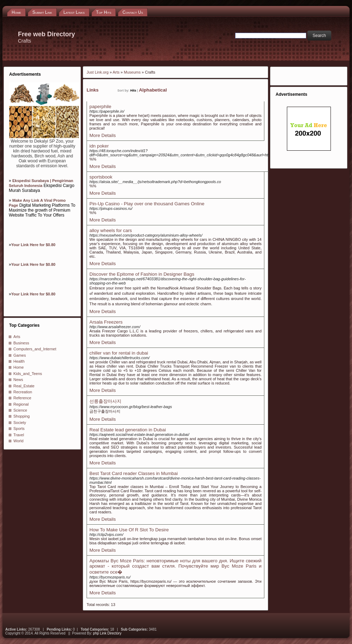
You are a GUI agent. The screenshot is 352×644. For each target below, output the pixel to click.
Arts (17, 337)
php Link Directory (107, 633)
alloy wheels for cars (111, 230)
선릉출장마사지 (105, 401)
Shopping (22, 416)
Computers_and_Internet (35, 349)
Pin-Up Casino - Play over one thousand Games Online (147, 204)
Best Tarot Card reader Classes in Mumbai (134, 473)
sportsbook (101, 177)
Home (18, 367)
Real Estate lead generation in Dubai (128, 430)
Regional (21, 404)
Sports (19, 429)
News (18, 380)
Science (20, 410)
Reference (22, 398)
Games (20, 355)
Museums (132, 72)
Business (21, 343)
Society (20, 423)
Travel (19, 435)
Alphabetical (153, 90)
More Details (103, 135)
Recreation (23, 392)
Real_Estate (24, 386)
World (18, 441)
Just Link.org (98, 72)
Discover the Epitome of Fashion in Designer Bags (142, 274)
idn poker (99, 146)
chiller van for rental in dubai (119, 353)
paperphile (100, 107)
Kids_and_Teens (28, 374)
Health (19, 361)
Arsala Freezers (106, 322)
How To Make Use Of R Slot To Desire (129, 530)
